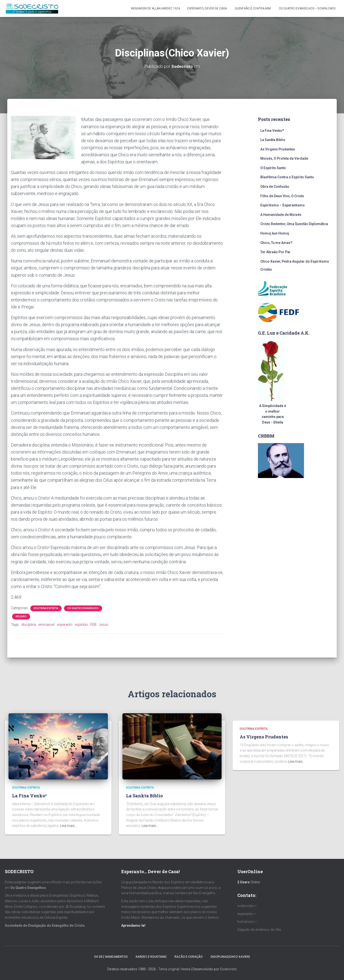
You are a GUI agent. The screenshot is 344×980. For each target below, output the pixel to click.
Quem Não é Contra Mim (253, 8)
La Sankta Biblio (273, 140)
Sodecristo (228, 969)
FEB (93, 625)
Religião (21, 616)
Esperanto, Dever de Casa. (207, 8)
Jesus (104, 625)
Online (249, 882)
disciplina (29, 625)
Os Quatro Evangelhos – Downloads (307, 8)
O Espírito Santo (273, 168)
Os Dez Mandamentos (111, 957)
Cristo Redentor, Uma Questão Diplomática (294, 224)
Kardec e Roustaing (151, 957)
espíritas (81, 625)
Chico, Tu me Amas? (276, 243)
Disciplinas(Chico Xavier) (230, 957)
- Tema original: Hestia (173, 969)
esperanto (65, 625)
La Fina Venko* (272, 130)
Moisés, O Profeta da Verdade (284, 158)
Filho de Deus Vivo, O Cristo (282, 196)
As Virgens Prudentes (278, 149)
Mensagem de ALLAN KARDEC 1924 (155, 8)
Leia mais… (68, 826)
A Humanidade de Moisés (281, 214)
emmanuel (46, 625)
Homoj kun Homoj (275, 233)
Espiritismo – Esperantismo (283, 205)
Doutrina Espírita (46, 608)
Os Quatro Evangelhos (83, 608)
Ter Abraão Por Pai (275, 252)
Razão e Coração (189, 957)
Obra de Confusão (275, 187)
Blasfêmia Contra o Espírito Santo (287, 177)
